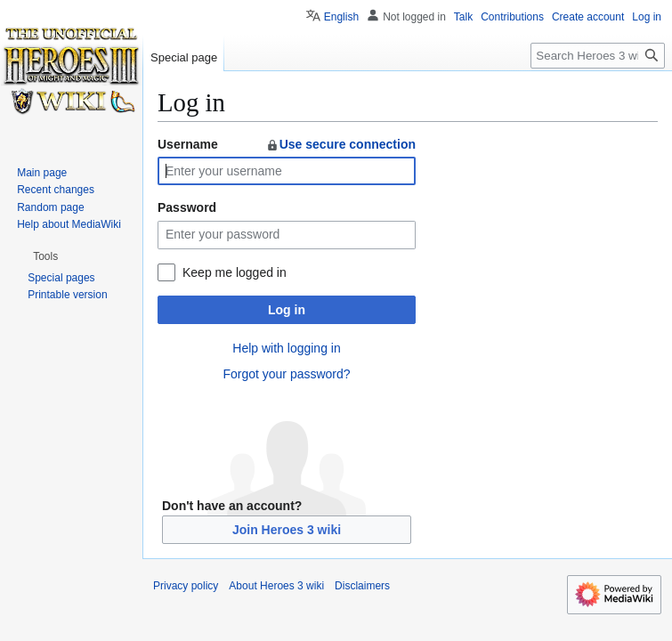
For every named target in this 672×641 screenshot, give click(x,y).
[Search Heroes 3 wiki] (598, 56)
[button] (45, 256)
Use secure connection (340, 144)
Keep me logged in (235, 272)
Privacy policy (186, 586)
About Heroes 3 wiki (276, 586)
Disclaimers (362, 586)
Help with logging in (286, 348)
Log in (287, 310)
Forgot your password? (286, 374)
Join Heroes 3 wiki (287, 530)
